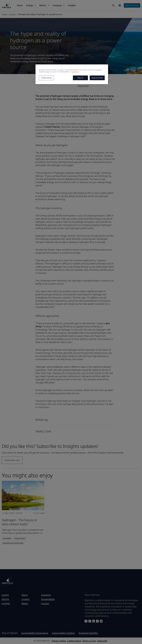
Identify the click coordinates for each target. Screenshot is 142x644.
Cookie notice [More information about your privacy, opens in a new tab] (75, 72)
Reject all (80, 78)
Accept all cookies (97, 78)
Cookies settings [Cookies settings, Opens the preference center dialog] (46, 78)
